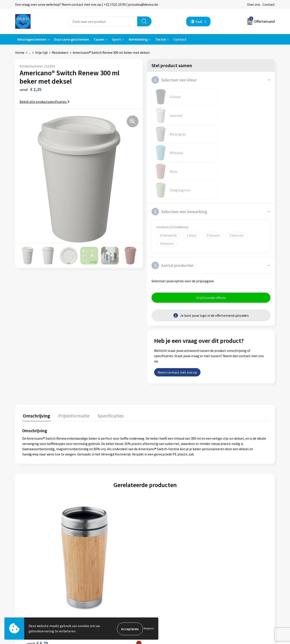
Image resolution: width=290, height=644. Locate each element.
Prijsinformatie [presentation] (72, 341)
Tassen (99, 39)
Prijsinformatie (98, 565)
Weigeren (149, 629)
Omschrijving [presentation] (36, 341)
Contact (269, 4)
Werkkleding (138, 39)
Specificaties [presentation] (107, 341)
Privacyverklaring (228, 565)
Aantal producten (173, 191)
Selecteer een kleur (174, 80)
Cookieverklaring (228, 571)
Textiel (161, 39)
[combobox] (103, 21)
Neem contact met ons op (177, 298)
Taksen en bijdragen (101, 578)
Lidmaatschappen (100, 585)
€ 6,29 (37, 506)
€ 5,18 (99, 506)
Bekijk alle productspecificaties (45, 102)
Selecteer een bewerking (179, 137)
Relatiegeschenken (32, 39)
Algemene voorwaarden (233, 558)
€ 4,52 (222, 510)
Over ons (254, 4)
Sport (116, 39)
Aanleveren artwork (101, 571)
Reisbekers (60, 52)
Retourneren (160, 565)
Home (20, 52)
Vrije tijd (41, 52)
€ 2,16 (160, 506)
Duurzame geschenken (72, 39)
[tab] (36, 342)
